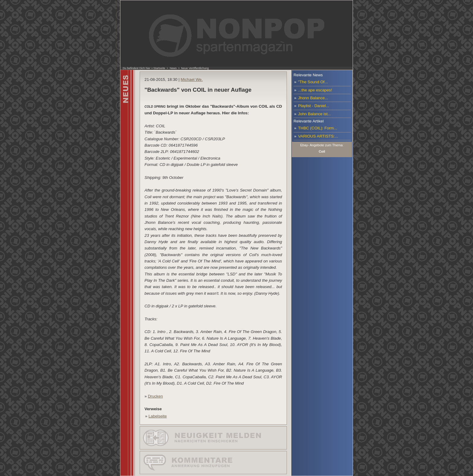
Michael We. (192, 79)
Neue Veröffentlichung (195, 68)
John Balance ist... (314, 114)
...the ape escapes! (315, 90)
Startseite (159, 68)
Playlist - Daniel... (314, 106)
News (173, 68)
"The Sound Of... (313, 82)
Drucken (155, 396)
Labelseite (158, 416)
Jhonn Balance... (313, 98)
